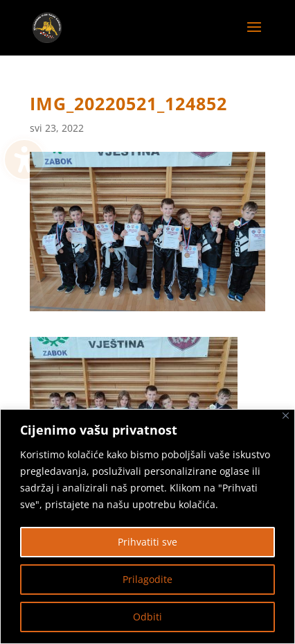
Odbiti (147, 617)
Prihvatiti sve (147, 542)
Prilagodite (147, 579)
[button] (254, 36)
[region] (147, 526)
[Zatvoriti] (286, 416)
